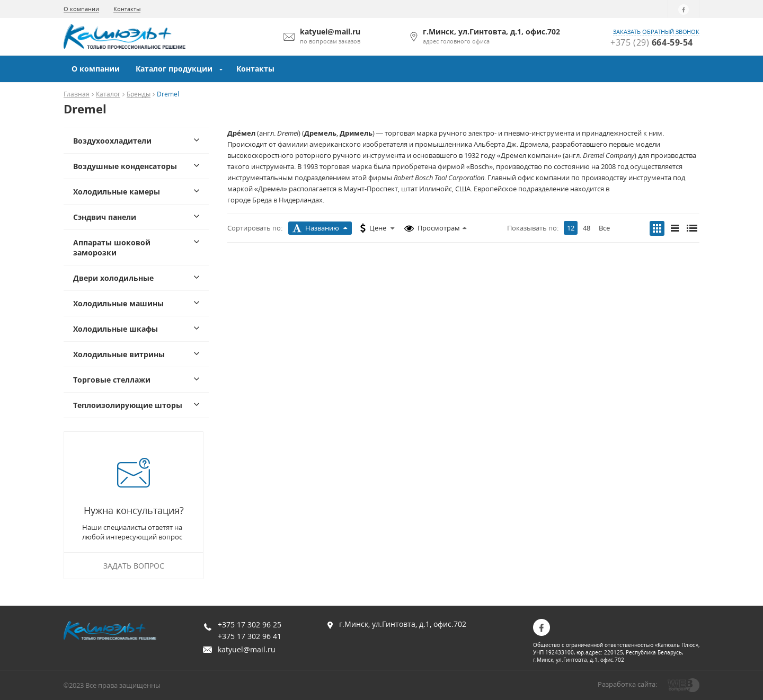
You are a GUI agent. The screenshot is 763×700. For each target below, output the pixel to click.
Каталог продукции (174, 69)
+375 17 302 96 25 (250, 624)
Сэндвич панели (105, 217)
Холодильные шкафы (116, 329)
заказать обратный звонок (656, 32)
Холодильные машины (118, 303)
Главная (77, 95)
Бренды (139, 95)
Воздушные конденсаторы (125, 166)
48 (587, 228)
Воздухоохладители (112, 141)
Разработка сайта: (627, 684)
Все (604, 228)
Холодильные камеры (117, 192)
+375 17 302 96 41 (250, 636)
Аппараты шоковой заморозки (112, 247)
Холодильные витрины (119, 354)
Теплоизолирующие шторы (128, 405)
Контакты (127, 9)
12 (571, 228)
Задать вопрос (134, 566)
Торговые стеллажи (112, 380)
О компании (81, 9)
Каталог (108, 95)
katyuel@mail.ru (247, 649)
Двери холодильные (113, 278)
